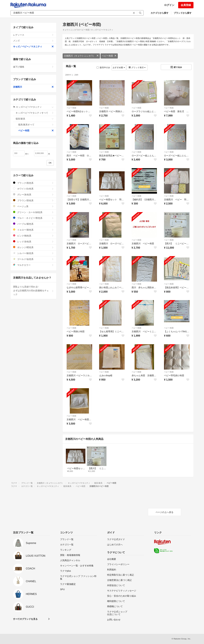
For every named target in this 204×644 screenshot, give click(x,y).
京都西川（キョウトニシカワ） (81, 56)
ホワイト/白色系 (33, 189)
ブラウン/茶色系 (33, 200)
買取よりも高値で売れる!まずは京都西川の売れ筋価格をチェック (33, 291)
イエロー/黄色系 (33, 230)
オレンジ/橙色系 (33, 247)
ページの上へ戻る (164, 512)
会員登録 (186, 5)
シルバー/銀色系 (33, 253)
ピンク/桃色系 (33, 236)
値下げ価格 (33, 67)
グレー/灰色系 (33, 195)
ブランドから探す (183, 13)
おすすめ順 (119, 67)
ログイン (169, 5)
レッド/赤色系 (33, 242)
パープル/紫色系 (33, 224)
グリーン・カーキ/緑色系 (33, 212)
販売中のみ (103, 67)
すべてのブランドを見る (25, 619)
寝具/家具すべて (36, 125)
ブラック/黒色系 (33, 183)
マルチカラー (33, 265)
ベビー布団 (109, 56)
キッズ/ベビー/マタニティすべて (35, 113)
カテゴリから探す (160, 13)
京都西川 (33, 87)
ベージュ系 (33, 206)
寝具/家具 (35, 119)
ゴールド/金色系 (33, 259)
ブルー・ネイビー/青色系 (33, 218)
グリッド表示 (137, 67)
